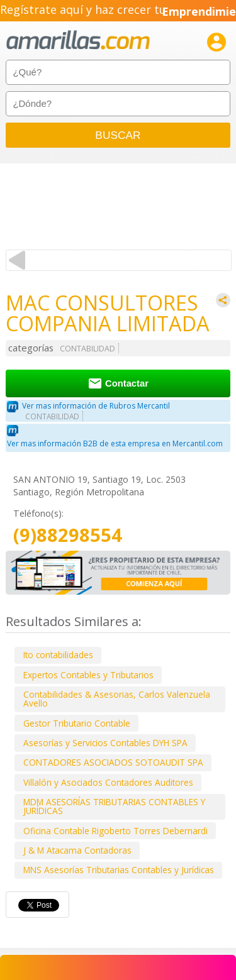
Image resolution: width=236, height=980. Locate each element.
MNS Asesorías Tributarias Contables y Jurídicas (119, 870)
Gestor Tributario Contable (77, 723)
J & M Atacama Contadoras (77, 850)
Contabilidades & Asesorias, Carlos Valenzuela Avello (117, 699)
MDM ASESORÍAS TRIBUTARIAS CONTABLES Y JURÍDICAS (114, 806)
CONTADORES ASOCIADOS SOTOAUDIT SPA (113, 762)
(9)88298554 (68, 535)
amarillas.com (78, 41)
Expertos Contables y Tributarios (88, 675)
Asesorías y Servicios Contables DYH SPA (105, 743)
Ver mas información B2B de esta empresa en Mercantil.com (115, 443)
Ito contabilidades (58, 655)
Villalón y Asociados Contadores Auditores (108, 782)
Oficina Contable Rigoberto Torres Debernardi (115, 831)
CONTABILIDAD (87, 349)
